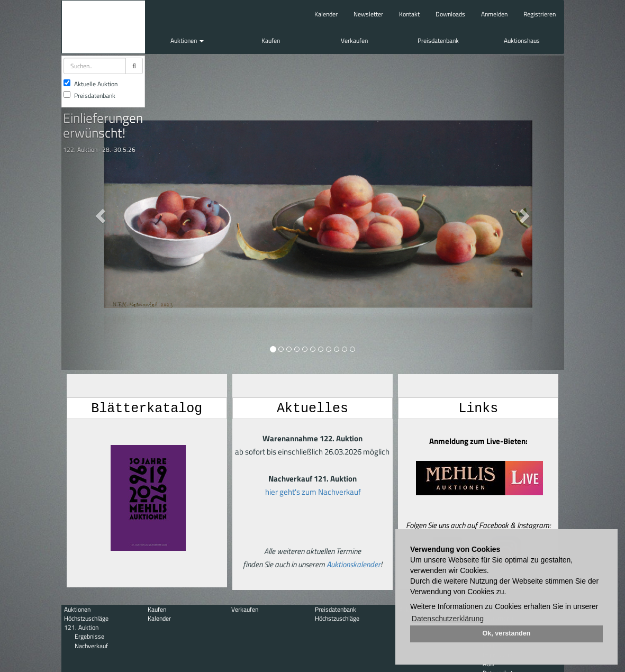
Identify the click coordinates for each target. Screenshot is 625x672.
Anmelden (494, 14)
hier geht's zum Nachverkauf (313, 491)
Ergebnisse (89, 636)
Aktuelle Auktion (90, 84)
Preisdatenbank (438, 40)
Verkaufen (354, 40)
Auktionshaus (522, 40)
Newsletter (368, 14)
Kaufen (271, 40)
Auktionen (187, 40)
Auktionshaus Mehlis (104, 27)
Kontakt (409, 14)
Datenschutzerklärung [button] (448, 619)
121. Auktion (81, 627)
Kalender (326, 14)
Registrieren (540, 14)
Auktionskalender (354, 564)
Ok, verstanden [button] (507, 633)
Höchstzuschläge (86, 618)
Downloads (450, 14)
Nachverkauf (91, 646)
